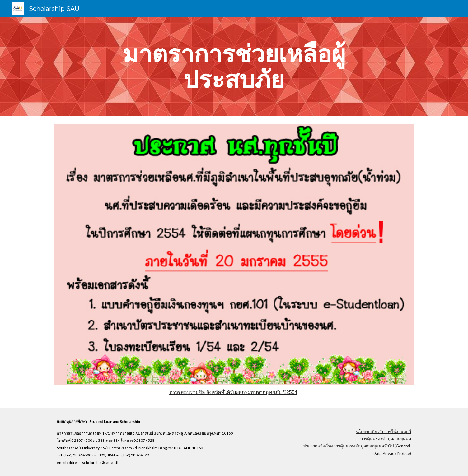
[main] (234, 67)
